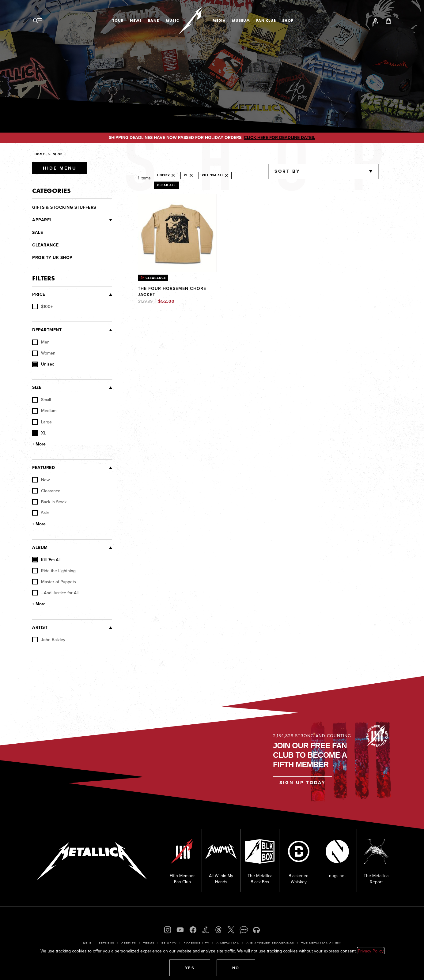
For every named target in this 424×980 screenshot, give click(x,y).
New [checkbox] (41, 480)
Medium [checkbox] (44, 411)
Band (154, 21)
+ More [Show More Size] (39, 444)
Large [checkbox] (42, 422)
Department (47, 330)
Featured (44, 468)
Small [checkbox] (42, 400)
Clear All (166, 185)
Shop (288, 21)
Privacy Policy (371, 951)
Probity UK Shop (52, 258)
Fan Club (266, 21)
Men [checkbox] (41, 342)
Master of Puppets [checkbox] (54, 582)
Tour (118, 21)
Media (219, 21)
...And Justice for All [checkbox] (55, 593)
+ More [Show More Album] (39, 604)
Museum (241, 21)
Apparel (42, 220)
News (136, 21)
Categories (51, 191)
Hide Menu (60, 168)
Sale (38, 233)
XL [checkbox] (39, 433)
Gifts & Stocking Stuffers (64, 207)
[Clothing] (82, 220)
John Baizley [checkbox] (49, 640)
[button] (190, 968)
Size (37, 387)
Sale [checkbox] (41, 513)
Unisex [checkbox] (43, 364)
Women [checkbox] (44, 353)
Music (172, 21)
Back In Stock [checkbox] (49, 502)
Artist (40, 627)
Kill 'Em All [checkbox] (46, 560)
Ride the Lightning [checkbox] (54, 571)
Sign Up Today (303, 783)
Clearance (45, 245)
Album (40, 548)
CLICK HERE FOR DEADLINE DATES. (280, 138)
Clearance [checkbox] (46, 491)
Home (40, 154)
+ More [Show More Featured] (39, 524)
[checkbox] (42, 306)
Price (39, 294)
